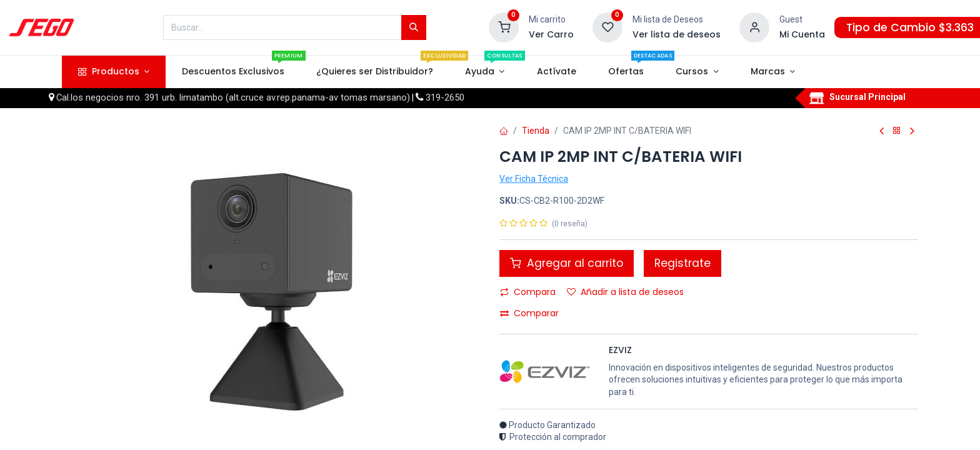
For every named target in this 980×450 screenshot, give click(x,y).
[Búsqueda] (414, 27)
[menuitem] (233, 72)
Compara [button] (528, 292)
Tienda (536, 131)
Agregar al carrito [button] (567, 263)
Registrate (682, 263)
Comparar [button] (529, 313)
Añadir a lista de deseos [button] (625, 292)
